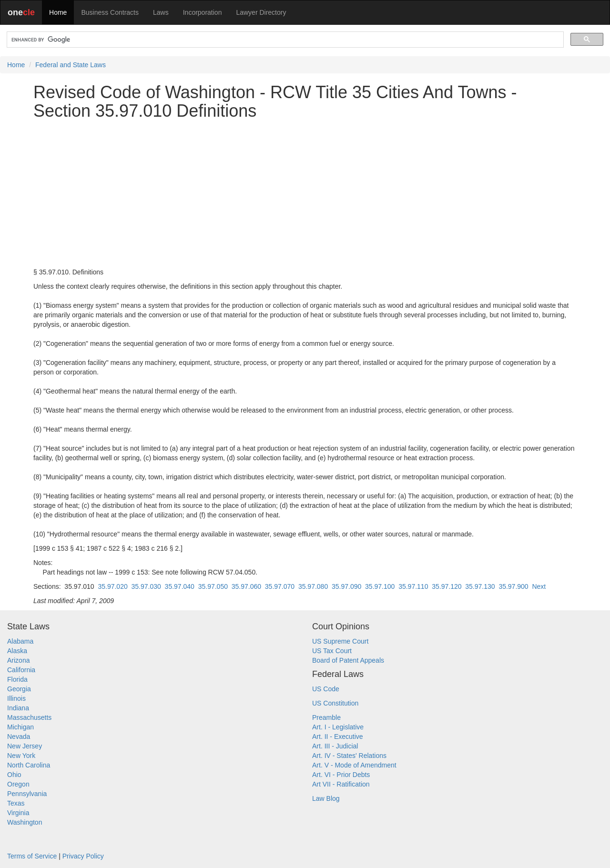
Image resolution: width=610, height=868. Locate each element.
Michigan (20, 727)
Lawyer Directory (261, 12)
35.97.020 (112, 586)
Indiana (18, 708)
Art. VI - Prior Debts (341, 775)
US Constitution (335, 703)
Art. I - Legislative (338, 727)
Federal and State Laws (71, 65)
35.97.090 (346, 586)
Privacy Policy (83, 856)
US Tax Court (332, 651)
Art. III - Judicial (335, 746)
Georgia (19, 689)
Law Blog (326, 798)
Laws (161, 12)
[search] (284, 40)
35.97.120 (447, 586)
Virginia (18, 813)
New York (21, 756)
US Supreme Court (340, 641)
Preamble (326, 717)
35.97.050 (213, 586)
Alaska (17, 651)
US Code (326, 689)
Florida (17, 679)
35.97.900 (513, 586)
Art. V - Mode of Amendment (354, 765)
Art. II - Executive (338, 737)
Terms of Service (32, 856)
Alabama (20, 641)
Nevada (19, 737)
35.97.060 (246, 586)
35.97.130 (480, 586)
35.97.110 (413, 586)
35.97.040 (180, 586)
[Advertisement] (305, 194)
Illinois (16, 698)
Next (539, 586)
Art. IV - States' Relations (349, 756)
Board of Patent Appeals (348, 660)
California (21, 670)
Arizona (18, 660)
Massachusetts (29, 717)
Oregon (18, 784)
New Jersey (25, 746)
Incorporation (203, 12)
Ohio (14, 775)
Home (58, 12)
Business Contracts (110, 12)
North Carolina (29, 765)
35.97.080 (313, 586)
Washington (25, 822)
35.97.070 (280, 586)
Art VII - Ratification (341, 784)
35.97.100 (380, 586)
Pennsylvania (27, 794)
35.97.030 (146, 586)
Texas (16, 803)
